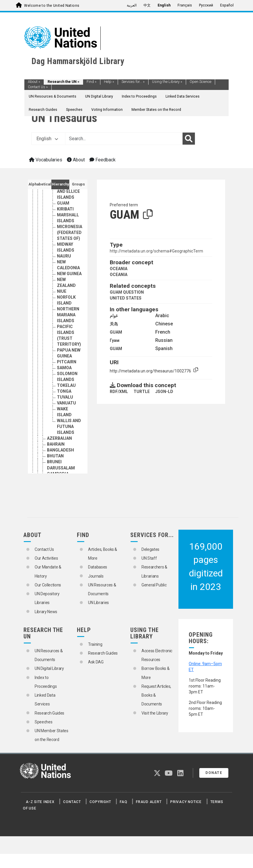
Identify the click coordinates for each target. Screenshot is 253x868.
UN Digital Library (99, 96)
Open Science (200, 82)
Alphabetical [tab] (40, 184)
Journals (96, 576)
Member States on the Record (156, 110)
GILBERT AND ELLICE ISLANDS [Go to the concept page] (68, 191)
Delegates (150, 549)
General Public (154, 585)
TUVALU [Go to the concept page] (65, 397)
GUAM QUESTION (127, 292)
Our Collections (48, 585)
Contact (72, 802)
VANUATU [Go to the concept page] (66, 403)
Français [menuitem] (185, 5)
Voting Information (107, 110)
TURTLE (142, 392)
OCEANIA (119, 269)
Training (95, 644)
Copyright (100, 802)
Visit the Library (155, 713)
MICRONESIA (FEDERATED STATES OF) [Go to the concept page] (70, 233)
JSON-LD (164, 392)
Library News (46, 612)
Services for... (133, 82)
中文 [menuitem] (147, 5)
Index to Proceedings (139, 96)
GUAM (116, 332)
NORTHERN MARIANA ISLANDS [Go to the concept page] (68, 315)
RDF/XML (119, 392)
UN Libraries (98, 603)
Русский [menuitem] (206, 5)
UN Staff (149, 558)
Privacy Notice (186, 802)
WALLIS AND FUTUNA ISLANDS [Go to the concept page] (69, 427)
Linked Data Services (183, 96)
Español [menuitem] (227, 5)
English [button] (47, 139)
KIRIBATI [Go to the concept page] (65, 209)
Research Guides (43, 110)
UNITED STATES (126, 298)
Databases (98, 567)
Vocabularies (46, 160)
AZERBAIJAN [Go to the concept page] (59, 438)
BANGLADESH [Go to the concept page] (60, 450)
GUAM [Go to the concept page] (63, 203)
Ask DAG (96, 662)
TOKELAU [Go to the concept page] (66, 385)
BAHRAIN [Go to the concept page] (56, 444)
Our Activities (46, 558)
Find (92, 82)
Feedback (103, 160)
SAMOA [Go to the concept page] (64, 368)
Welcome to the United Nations (52, 6)
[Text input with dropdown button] (124, 139)
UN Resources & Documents (53, 96)
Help (109, 82)
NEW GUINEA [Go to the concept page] (69, 274)
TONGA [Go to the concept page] (64, 391)
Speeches (74, 110)
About (34, 82)
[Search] (189, 139)
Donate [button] (214, 773)
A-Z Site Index (40, 802)
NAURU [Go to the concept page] (64, 256)
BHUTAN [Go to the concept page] (55, 456)
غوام (114, 316)
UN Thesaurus (64, 118)
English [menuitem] (164, 5)
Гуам (115, 340)
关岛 (114, 324)
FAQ (123, 802)
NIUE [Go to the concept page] (62, 291)
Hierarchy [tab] (60, 184)
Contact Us (38, 87)
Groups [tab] (78, 184)
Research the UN (63, 82)
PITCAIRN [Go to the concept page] (67, 362)
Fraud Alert (149, 802)
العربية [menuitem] (132, 5)
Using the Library (167, 82)
